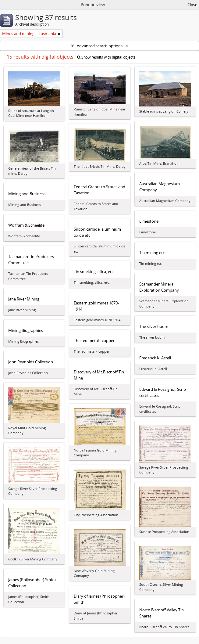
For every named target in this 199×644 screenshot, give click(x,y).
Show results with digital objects (106, 57)
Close (192, 5)
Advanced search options (100, 46)
